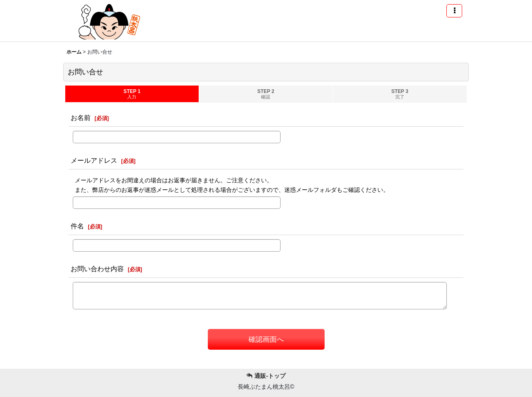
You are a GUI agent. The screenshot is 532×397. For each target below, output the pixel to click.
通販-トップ (266, 376)
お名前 (81, 118)
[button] (454, 11)
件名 (77, 226)
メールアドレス (94, 160)
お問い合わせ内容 (97, 269)
